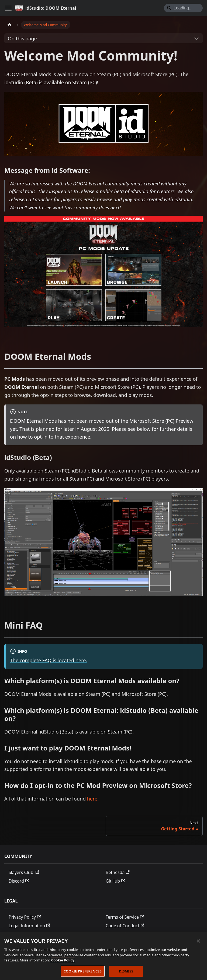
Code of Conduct (125, 926)
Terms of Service (125, 917)
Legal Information (29, 926)
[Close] (198, 943)
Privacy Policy (25, 917)
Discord (19, 881)
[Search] (183, 8)
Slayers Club (24, 872)
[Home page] (9, 25)
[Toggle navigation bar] (8, 8)
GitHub (115, 881)
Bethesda (118, 872)
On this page (22, 38)
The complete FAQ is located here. (49, 660)
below (144, 429)
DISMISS (126, 973)
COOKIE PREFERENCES (83, 973)
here (92, 799)
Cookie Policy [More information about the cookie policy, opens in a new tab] (63, 962)
